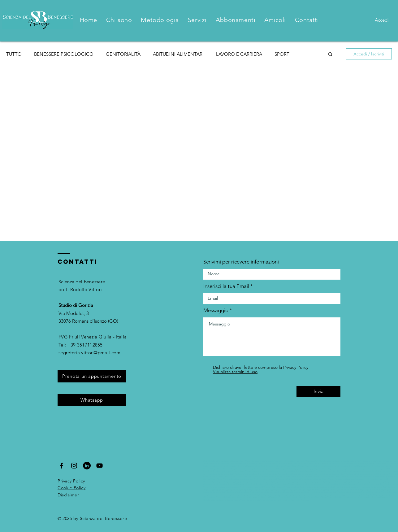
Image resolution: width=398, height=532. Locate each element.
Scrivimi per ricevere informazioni (241, 262)
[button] (330, 55)
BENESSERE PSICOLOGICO (64, 54)
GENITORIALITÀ (123, 54)
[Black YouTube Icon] (99, 466)
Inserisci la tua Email (226, 286)
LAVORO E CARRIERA (239, 54)
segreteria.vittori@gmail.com (89, 353)
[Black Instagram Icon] (74, 466)
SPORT (282, 54)
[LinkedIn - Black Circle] (87, 466)
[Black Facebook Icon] (61, 466)
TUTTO (14, 54)
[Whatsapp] (92, 400)
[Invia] (318, 392)
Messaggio (216, 310)
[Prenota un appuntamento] (92, 376)
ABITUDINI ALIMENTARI (178, 54)
